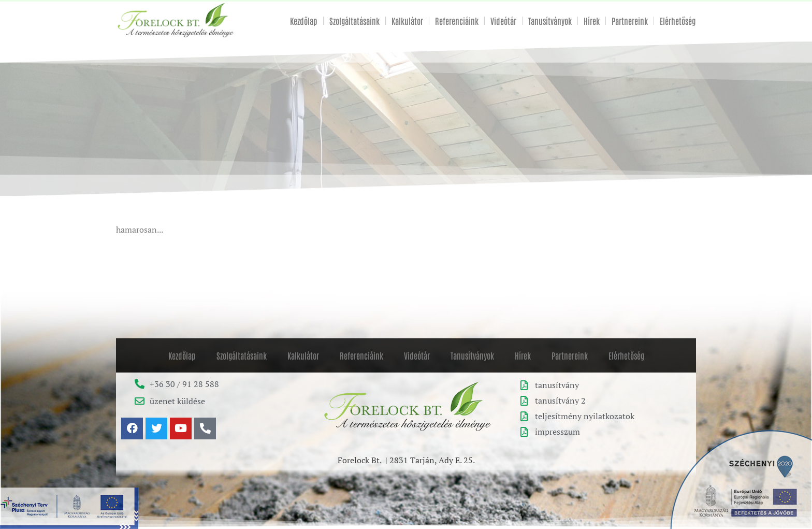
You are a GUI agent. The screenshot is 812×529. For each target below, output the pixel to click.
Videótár (503, 21)
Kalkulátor (407, 21)
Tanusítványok (550, 21)
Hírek (592, 21)
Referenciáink (457, 21)
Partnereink (630, 21)
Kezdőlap (304, 21)
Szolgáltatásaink (354, 21)
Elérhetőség (678, 21)
